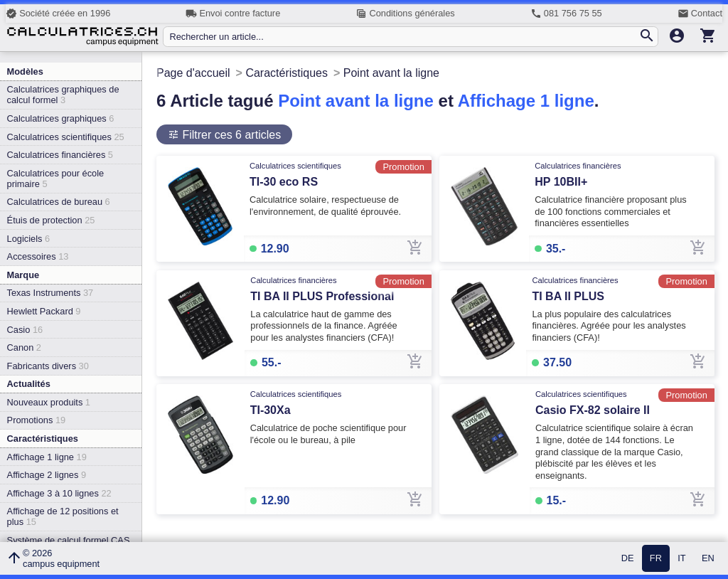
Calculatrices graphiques (61, 118)
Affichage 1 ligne (47, 457)
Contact (700, 14)
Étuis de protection (51, 220)
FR (656, 559)
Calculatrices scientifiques (66, 137)
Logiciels (28, 239)
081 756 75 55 (566, 14)
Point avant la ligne (356, 101)
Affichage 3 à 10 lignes (59, 493)
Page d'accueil (193, 73)
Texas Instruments (50, 293)
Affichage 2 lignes (47, 475)
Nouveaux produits (49, 402)
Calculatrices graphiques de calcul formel (63, 95)
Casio (25, 330)
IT (681, 559)
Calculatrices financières (60, 155)
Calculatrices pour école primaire (56, 179)
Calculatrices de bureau (59, 202)
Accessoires (38, 256)
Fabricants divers (48, 366)
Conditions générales (405, 14)
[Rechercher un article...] (403, 37)
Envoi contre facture (233, 14)
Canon (24, 347)
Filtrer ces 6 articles (230, 135)
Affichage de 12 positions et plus (63, 516)
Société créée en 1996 (58, 14)
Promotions (37, 420)
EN (708, 559)
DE (628, 559)
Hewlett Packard (44, 311)
